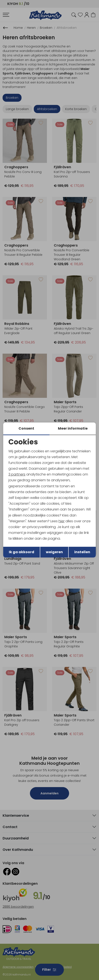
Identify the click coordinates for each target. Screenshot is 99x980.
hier (62, 521)
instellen (82, 552)
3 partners (17, 474)
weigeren (54, 552)
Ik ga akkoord (22, 552)
